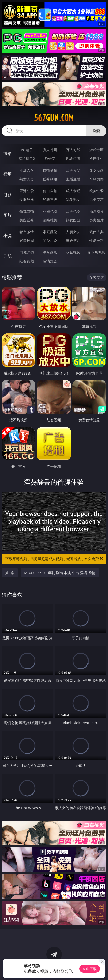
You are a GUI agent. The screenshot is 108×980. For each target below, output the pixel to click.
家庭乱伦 (50, 232)
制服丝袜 (27, 199)
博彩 (7, 153)
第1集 (10, 573)
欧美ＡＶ (73, 170)
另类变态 (96, 199)
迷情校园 (27, 241)
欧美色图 (73, 211)
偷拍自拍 (50, 191)
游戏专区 (96, 150)
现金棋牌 (73, 158)
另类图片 (96, 220)
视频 (7, 174)
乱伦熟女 (73, 199)
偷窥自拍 (27, 211)
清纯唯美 (50, 220)
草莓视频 (73, 252)
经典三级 (50, 199)
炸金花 (50, 158)
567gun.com (54, 118)
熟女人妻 (27, 179)
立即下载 (90, 969)
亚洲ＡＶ (27, 170)
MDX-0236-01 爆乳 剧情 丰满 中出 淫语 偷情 (60, 573)
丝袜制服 (50, 179)
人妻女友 (73, 232)
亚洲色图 (50, 211)
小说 (7, 236)
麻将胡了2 (27, 158)
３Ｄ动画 (96, 170)
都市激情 (27, 232)
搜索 (96, 131)
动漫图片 (96, 211)
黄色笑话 (73, 241)
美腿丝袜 (27, 220)
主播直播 (73, 179)
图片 (7, 215)
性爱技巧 (96, 241)
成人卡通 (73, 191)
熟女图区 (73, 220)
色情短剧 (50, 261)
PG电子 (27, 150)
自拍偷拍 (50, 170)
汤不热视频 (96, 252)
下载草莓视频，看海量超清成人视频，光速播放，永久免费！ (55, 559)
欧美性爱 (96, 191)
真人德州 (50, 150)
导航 (7, 256)
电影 (7, 194)
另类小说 (50, 241)
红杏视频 (27, 261)
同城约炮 (27, 252)
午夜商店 (50, 252)
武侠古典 (96, 232)
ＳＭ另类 (96, 179)
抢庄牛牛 (96, 158)
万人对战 (73, 150)
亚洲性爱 (27, 191)
